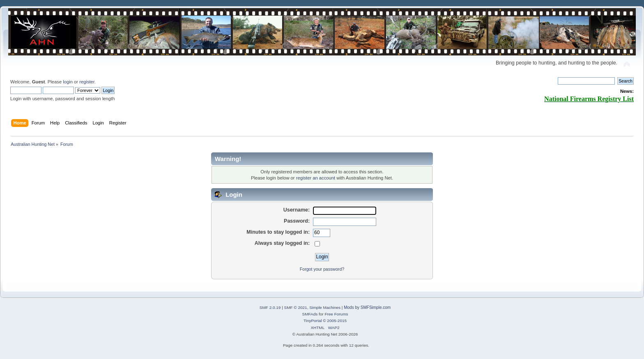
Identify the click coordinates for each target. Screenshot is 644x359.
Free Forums (336, 314)
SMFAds (310, 314)
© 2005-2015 (335, 321)
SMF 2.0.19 (270, 307)
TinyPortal (313, 321)
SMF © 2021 (296, 307)
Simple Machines (325, 307)
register (87, 82)
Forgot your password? (322, 269)
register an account (316, 178)
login (68, 82)
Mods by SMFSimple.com (367, 307)
